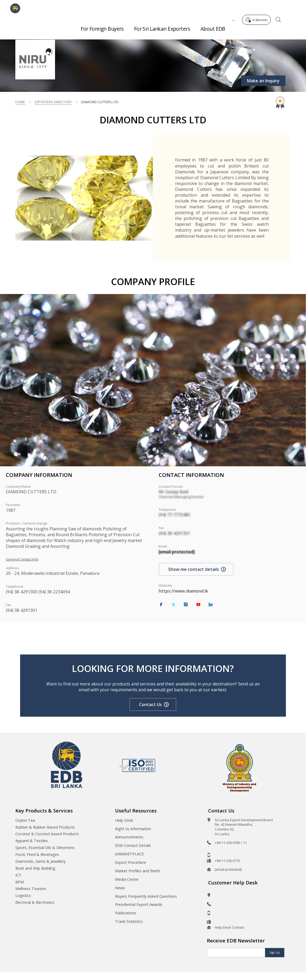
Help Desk (124, 820)
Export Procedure (131, 862)
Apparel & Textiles (32, 841)
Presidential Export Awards (139, 904)
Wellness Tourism (31, 889)
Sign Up (275, 952)
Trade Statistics (129, 921)
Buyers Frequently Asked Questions (146, 896)
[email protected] (177, 552)
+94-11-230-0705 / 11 (231, 843)
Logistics (23, 895)
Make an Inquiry (263, 81)
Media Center (127, 879)
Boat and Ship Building (35, 868)
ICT (18, 875)
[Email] (236, 953)
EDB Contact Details (133, 845)
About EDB (213, 27)
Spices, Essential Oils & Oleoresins (45, 848)
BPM (20, 882)
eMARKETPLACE (129, 854)
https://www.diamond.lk (183, 591)
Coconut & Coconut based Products (47, 834)
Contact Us (150, 704)
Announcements (129, 837)
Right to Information (133, 829)
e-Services (258, 8)
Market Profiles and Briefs (138, 871)
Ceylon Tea (25, 820)
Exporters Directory (53, 102)
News (120, 888)
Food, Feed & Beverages (37, 854)
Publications (126, 913)
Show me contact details (194, 569)
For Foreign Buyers (102, 27)
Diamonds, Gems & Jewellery (40, 861)
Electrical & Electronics (35, 902)
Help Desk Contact (229, 927)
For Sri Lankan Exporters (162, 27)
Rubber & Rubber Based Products (45, 827)
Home (20, 102)
